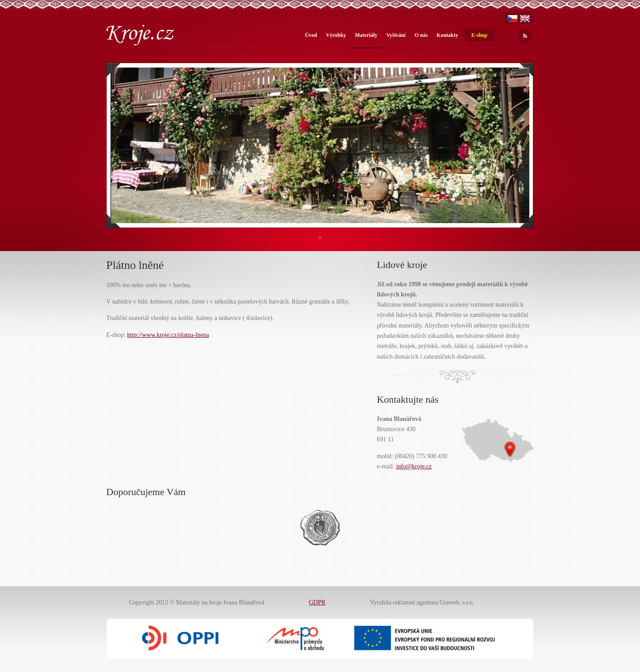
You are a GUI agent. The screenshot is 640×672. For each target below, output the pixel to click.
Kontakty (447, 35)
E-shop (479, 35)
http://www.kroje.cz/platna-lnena (168, 335)
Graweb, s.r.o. (457, 602)
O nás (421, 35)
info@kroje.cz (414, 466)
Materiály (366, 35)
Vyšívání (396, 35)
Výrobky (336, 35)
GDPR (317, 602)
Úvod (311, 35)
